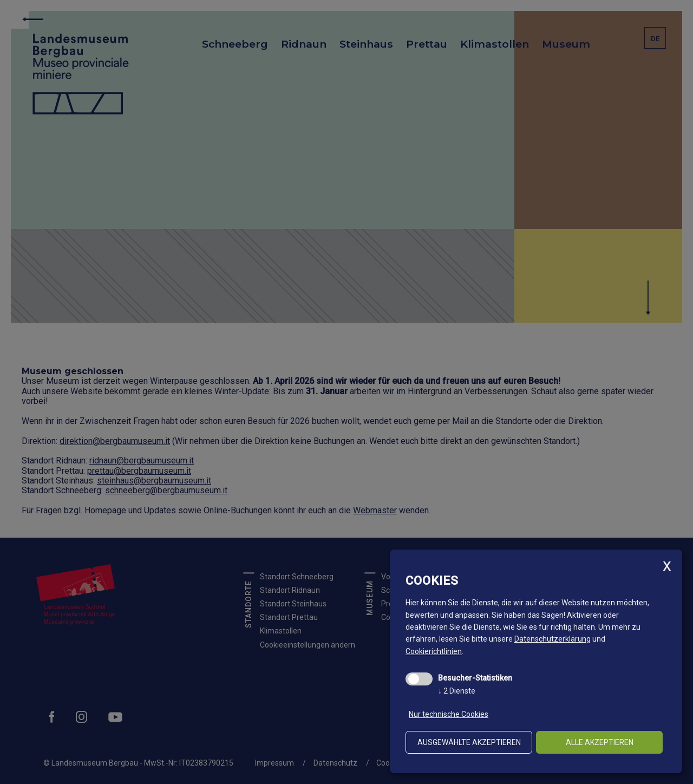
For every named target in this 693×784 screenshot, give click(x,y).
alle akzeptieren (600, 742)
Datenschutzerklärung (553, 639)
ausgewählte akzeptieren (469, 742)
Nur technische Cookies (449, 714)
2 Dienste (457, 691)
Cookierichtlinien (434, 651)
